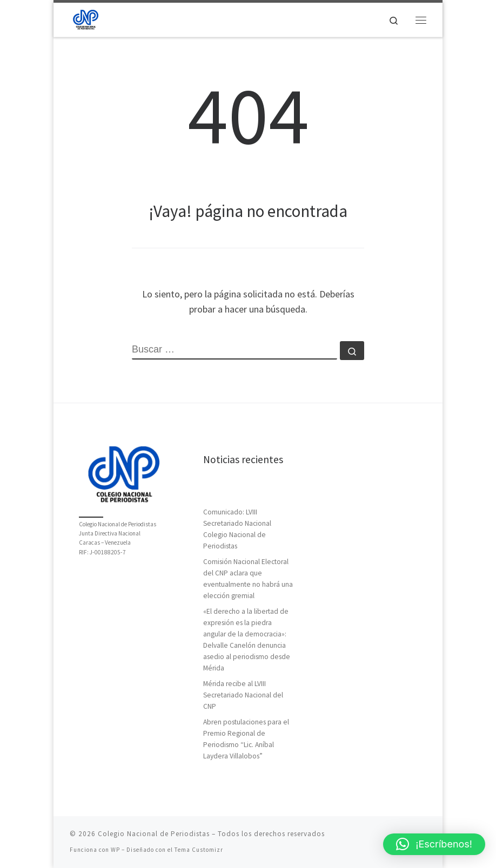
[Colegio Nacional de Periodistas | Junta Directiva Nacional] (86, 18)
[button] (434, 844)
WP (115, 850)
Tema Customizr (199, 850)
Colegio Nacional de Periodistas (154, 834)
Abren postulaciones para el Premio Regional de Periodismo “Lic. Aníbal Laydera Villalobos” (246, 739)
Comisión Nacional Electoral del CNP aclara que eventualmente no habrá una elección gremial (248, 579)
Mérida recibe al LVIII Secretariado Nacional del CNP (243, 695)
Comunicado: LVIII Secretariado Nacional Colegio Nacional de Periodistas (237, 529)
